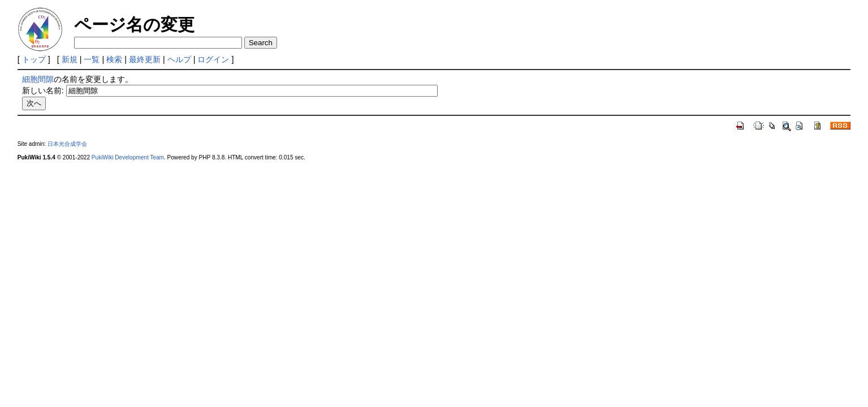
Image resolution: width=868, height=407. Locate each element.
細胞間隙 (38, 79)
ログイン (213, 59)
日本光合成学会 (67, 144)
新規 (70, 59)
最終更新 (145, 59)
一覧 (92, 59)
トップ (34, 59)
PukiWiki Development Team (128, 157)
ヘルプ (179, 59)
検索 (114, 59)
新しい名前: (43, 90)
